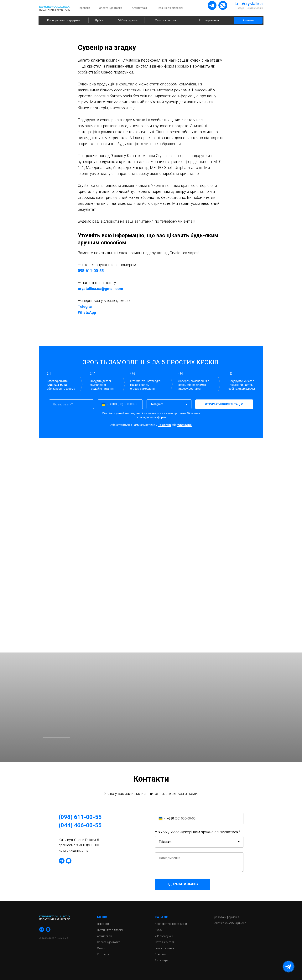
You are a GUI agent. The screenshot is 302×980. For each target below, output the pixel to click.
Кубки (99, 20)
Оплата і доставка (111, 8)
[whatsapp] (69, 861)
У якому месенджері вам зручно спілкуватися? (197, 832)
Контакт (102, 954)
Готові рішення (209, 20)
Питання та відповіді (170, 8)
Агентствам (139, 8)
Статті (101, 948)
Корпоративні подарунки (63, 20)
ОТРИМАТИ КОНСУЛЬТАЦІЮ (224, 404)
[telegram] (62, 861)
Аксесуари (162, 960)
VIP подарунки (128, 20)
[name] (71, 404)
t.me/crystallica (249, 4)
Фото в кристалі (166, 20)
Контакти (248, 20)
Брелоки (160, 954)
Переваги (84, 8)
